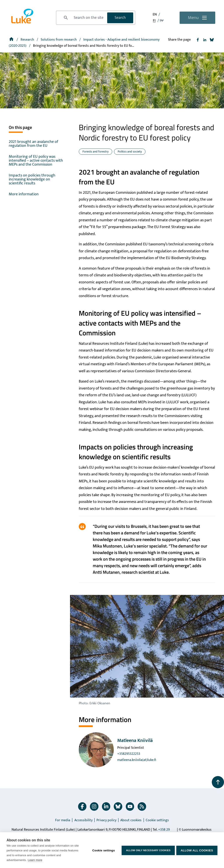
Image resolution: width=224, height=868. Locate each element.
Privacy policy (106, 820)
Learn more (35, 860)
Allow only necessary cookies (148, 850)
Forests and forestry (95, 152)
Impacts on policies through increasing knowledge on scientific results (32, 179)
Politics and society (130, 152)
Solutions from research (59, 40)
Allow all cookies (197, 850)
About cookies (131, 820)
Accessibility (83, 820)
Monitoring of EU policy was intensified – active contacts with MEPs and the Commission (36, 161)
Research (28, 40)
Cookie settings (157, 820)
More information (24, 194)
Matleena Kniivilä (135, 741)
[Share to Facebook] (198, 40)
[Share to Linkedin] (205, 40)
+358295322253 (129, 754)
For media (63, 820)
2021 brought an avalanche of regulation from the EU (33, 144)
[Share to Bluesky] (212, 40)
